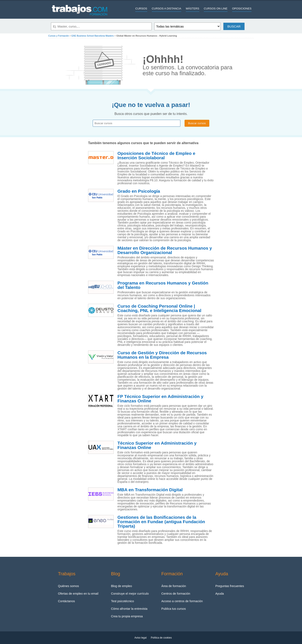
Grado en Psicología (139, 191)
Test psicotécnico (122, 601)
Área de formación (174, 586)
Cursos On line (216, 9)
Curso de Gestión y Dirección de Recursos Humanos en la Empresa (162, 355)
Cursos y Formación (59, 36)
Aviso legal (141, 638)
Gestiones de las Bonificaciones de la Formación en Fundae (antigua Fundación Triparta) (161, 522)
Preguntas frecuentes (230, 586)
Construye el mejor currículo (130, 594)
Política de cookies (161, 638)
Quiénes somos (68, 586)
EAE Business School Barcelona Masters (93, 36)
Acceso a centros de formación (182, 601)
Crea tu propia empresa (127, 616)
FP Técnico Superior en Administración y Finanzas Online (160, 399)
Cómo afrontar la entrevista (129, 609)
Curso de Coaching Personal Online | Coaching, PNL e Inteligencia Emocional (159, 308)
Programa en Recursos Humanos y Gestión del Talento (163, 285)
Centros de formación (176, 594)
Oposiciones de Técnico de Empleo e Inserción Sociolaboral (156, 156)
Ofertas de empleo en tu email (78, 594)
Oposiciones (242, 9)
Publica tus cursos (174, 609)
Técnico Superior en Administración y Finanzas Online (157, 445)
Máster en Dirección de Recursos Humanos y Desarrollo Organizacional (165, 250)
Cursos (141, 9)
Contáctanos (66, 601)
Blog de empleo (121, 586)
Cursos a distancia (167, 9)
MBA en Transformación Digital (150, 490)
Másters (193, 9)
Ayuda (220, 594)
